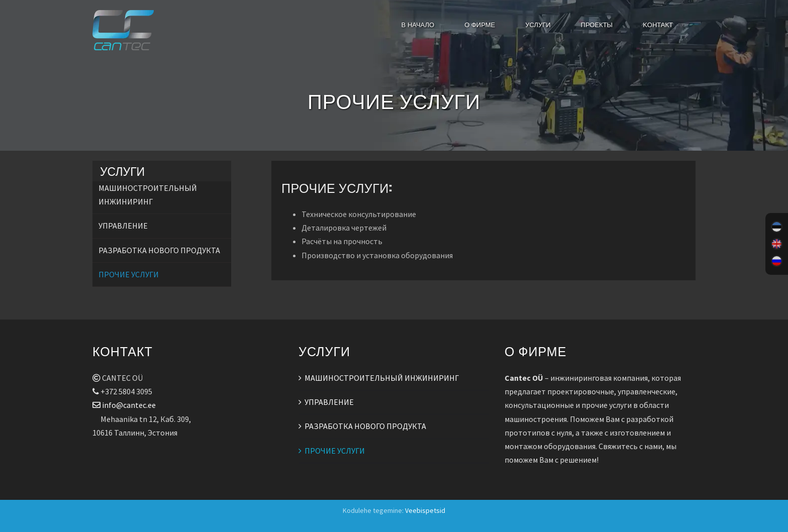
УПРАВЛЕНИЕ (123, 226)
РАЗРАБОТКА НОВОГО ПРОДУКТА (159, 250)
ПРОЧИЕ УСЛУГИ (129, 274)
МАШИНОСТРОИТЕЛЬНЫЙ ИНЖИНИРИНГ (382, 378)
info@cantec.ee (124, 405)
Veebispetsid (425, 510)
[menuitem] (777, 227)
